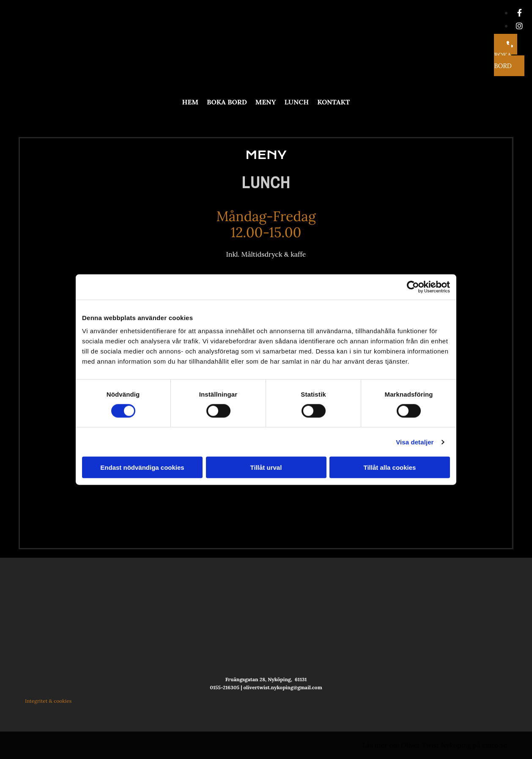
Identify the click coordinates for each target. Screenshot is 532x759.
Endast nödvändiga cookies (142, 467)
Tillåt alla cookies (390, 467)
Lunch (296, 102)
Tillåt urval (266, 467)
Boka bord (227, 102)
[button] (509, 55)
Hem (190, 102)
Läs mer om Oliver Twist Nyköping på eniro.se (435, 745)
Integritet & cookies (48, 701)
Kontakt (333, 102)
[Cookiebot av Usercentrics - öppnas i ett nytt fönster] (413, 287)
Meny (266, 102)
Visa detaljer (415, 442)
